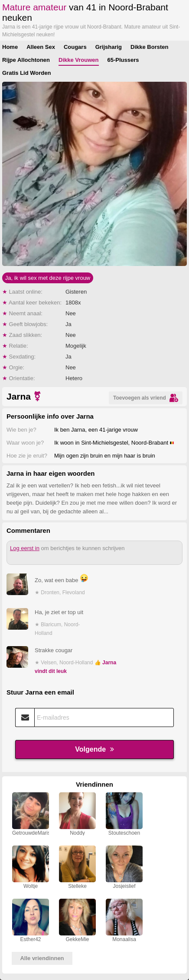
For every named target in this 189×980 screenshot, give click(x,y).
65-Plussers (123, 60)
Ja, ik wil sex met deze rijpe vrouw (48, 278)
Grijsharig (109, 47)
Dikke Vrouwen (78, 60)
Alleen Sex (41, 47)
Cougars (75, 47)
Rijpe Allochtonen (26, 60)
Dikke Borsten (149, 47)
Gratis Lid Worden (26, 73)
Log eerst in (25, 548)
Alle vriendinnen (42, 958)
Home (10, 47)
